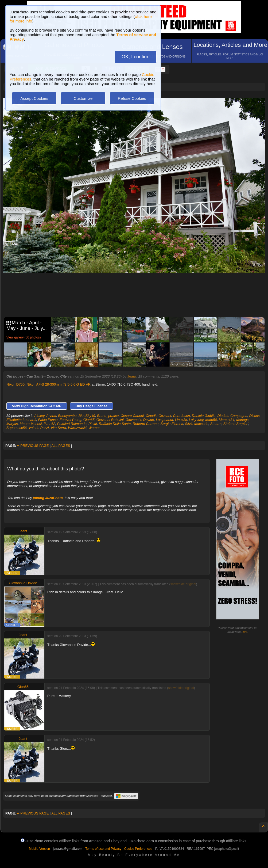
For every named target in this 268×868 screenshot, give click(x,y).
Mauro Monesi (31, 424)
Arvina (51, 416)
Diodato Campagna (232, 416)
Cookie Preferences (138, 849)
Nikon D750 (15, 384)
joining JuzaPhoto (48, 498)
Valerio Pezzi (39, 428)
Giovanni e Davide (140, 420)
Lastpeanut (164, 420)
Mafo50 (211, 420)
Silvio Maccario (197, 424)
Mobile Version (39, 849)
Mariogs (242, 420)
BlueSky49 (87, 416)
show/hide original (183, 584)
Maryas (12, 424)
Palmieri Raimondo (72, 424)
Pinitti (93, 424)
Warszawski (77, 428)
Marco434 (227, 420)
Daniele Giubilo (204, 416)
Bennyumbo (67, 416)
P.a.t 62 (49, 424)
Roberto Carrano (145, 424)
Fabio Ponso (48, 420)
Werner (94, 428)
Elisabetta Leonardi (21, 420)
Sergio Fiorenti (172, 424)
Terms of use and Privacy (103, 849)
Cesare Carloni (132, 416)
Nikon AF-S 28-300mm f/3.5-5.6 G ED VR (59, 384)
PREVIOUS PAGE (33, 446)
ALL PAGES (61, 446)
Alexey (39, 416)
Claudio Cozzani (158, 416)
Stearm (216, 424)
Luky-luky (196, 420)
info (245, 632)
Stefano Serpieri (236, 424)
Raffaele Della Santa (115, 424)
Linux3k (181, 420)
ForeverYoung (71, 420)
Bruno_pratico (108, 416)
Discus (255, 416)
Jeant (132, 376)
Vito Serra (59, 428)
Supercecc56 (17, 428)
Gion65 (89, 420)
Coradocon (181, 416)
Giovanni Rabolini (110, 420)
